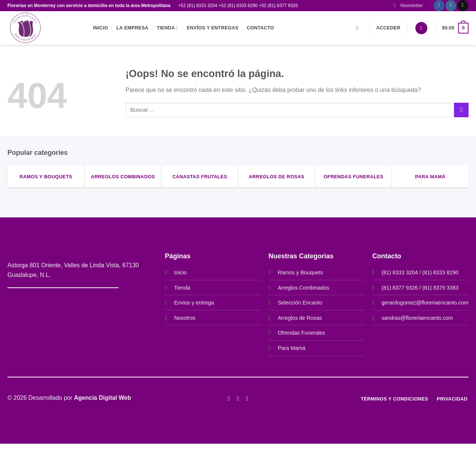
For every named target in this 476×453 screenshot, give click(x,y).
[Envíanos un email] (463, 6)
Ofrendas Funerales (301, 333)
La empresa (132, 28)
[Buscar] (359, 28)
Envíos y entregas (213, 28)
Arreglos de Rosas (300, 318)
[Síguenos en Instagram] (451, 6)
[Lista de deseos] (421, 28)
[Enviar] (461, 110)
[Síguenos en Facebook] (439, 6)
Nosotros (185, 318)
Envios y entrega (194, 303)
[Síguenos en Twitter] (247, 398)
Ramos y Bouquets (300, 272)
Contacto (260, 28)
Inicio (101, 28)
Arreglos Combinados (303, 288)
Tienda (167, 28)
